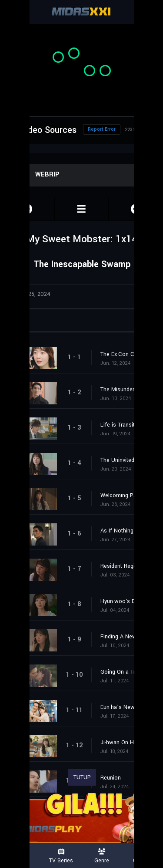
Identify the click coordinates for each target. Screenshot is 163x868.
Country (143, 856)
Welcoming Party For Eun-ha (127, 495)
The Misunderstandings (127, 390)
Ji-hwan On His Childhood (127, 743)
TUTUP (82, 777)
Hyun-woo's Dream (124, 601)
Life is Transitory (121, 425)
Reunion (111, 778)
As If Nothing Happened (127, 531)
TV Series (61, 856)
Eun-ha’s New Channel (127, 707)
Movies (20, 856)
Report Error (102, 129)
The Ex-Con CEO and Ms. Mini (127, 354)
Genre (102, 856)
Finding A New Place (126, 637)
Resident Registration (127, 566)
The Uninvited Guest (126, 460)
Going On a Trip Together (127, 672)
